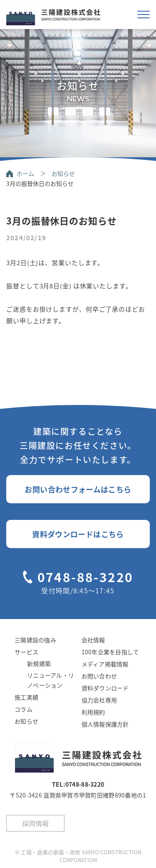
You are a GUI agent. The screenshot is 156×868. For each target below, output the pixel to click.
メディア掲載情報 (105, 664)
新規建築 (39, 663)
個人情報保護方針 (105, 724)
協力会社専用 (99, 700)
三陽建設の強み (35, 640)
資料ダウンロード (105, 688)
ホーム (25, 173)
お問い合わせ (99, 676)
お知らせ (63, 173)
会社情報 (93, 640)
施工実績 (26, 697)
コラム (24, 709)
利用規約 (93, 712)
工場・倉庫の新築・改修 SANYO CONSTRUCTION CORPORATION (81, 856)
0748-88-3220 (85, 577)
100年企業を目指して (110, 652)
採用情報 (35, 823)
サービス (26, 652)
